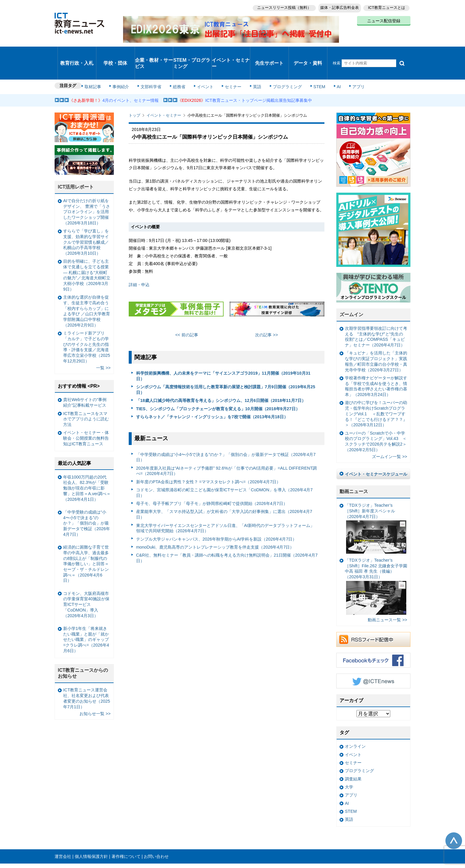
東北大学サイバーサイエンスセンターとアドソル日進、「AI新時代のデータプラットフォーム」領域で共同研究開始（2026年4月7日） (225, 506)
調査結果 (353, 757)
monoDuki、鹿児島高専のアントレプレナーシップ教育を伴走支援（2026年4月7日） (215, 525)
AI (326, 66)
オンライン (355, 724)
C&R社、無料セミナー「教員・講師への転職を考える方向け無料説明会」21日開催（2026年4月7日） (227, 536)
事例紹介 (125, 66)
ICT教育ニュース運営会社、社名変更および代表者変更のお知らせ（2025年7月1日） (87, 676)
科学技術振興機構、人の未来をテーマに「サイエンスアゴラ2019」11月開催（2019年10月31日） (223, 354)
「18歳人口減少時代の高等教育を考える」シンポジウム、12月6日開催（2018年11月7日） (221, 378)
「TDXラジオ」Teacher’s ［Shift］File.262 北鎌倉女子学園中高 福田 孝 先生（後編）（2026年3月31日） (376, 564)
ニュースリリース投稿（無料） (279, 6)
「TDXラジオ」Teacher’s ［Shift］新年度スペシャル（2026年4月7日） (376, 506)
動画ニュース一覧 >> (387, 598)
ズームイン (351, 293)
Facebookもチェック (373, 638)
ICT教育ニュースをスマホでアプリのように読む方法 (86, 397)
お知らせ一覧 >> (95, 691)
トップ (134, 93)
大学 (349, 765)
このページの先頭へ (454, 819)
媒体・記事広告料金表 (337, 6)
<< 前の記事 (187, 313)
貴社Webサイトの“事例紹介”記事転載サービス (85, 380)
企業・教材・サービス (152, 52)
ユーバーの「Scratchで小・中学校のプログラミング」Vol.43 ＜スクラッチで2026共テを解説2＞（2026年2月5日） (376, 419)
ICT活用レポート (76, 165)
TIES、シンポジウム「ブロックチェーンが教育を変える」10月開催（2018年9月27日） (218, 387)
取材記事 (99, 66)
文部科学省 (153, 66)
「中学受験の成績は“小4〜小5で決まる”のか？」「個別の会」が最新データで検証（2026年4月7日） (226, 435)
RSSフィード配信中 (373, 617)
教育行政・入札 (77, 52)
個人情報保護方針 (91, 834)
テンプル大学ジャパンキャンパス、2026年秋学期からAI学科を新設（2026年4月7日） (216, 517)
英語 (251, 66)
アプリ (344, 66)
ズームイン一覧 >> (390, 435)
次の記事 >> (266, 313)
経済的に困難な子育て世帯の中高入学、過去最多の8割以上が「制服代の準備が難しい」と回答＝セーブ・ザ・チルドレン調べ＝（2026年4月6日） (86, 542)
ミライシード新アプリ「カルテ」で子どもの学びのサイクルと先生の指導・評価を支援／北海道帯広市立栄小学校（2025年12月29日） (87, 325)
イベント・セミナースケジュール (376, 452)
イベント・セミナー (229, 52)
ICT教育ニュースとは (387, 6)
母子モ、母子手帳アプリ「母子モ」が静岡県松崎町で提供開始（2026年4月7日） (212, 481)
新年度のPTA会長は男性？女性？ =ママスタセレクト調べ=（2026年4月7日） (208, 460)
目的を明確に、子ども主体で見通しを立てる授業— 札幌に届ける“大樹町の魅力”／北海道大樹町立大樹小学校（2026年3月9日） (87, 253)
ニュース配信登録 (384, 18)
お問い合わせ (156, 834)
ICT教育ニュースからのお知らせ (83, 651)
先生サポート (269, 52)
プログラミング (279, 66)
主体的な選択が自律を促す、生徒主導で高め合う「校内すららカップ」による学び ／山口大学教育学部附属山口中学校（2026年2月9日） (87, 289)
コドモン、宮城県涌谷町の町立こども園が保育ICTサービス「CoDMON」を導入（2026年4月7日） (224, 471)
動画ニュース (354, 469)
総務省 (179, 66)
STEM (309, 66)
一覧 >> (103, 346)
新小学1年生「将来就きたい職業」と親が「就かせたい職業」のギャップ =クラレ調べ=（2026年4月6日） (86, 618)
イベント (203, 66)
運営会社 (63, 834)
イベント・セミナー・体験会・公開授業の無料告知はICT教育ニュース (86, 416)
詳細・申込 (139, 262)
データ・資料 (308, 52)
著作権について (126, 834)
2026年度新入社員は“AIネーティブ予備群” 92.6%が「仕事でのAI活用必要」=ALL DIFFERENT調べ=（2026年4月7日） (227, 449)
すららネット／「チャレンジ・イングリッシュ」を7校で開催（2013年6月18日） (212, 395)
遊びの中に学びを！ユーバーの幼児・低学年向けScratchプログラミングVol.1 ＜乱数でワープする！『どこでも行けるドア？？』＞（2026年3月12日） (376, 392)
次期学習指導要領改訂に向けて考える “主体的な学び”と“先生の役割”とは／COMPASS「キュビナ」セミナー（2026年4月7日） (376, 315)
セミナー (229, 66)
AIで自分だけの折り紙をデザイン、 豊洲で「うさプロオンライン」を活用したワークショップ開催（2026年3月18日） (87, 190)
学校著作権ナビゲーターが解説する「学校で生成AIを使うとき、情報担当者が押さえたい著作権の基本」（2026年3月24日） (376, 364)
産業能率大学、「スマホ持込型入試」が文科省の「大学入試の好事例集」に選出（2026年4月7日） (224, 492)
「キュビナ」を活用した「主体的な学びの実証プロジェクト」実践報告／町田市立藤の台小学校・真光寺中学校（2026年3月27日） (376, 339)
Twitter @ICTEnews (373, 659)
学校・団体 (116, 52)
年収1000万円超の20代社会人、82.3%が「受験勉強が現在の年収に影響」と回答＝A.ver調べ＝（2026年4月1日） (87, 466)
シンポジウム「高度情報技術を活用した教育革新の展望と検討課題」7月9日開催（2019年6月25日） (226, 368)
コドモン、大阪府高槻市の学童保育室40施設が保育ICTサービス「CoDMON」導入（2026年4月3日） (86, 582)
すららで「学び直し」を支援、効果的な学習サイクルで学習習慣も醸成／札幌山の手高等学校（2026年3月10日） (86, 220)
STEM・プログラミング (192, 52)
